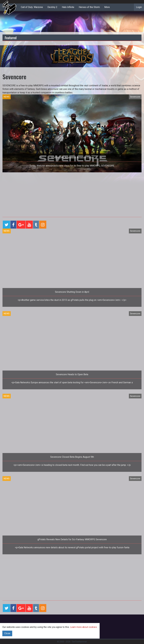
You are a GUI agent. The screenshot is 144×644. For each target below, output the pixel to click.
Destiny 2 (52, 7)
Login (139, 7)
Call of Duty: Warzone (32, 7)
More (107, 7)
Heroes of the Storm (89, 7)
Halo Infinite (68, 7)
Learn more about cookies (83, 627)
